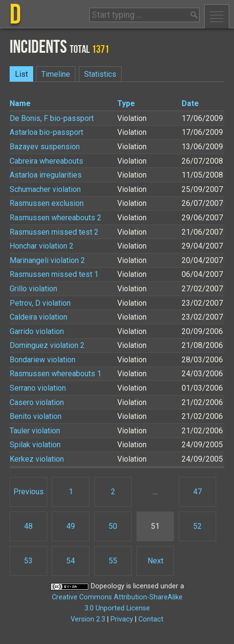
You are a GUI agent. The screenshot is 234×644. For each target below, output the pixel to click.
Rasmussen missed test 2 (54, 232)
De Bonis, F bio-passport (52, 118)
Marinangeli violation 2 (47, 260)
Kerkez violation (37, 459)
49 (71, 526)
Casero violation (37, 402)
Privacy (122, 619)
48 (28, 526)
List (21, 74)
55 (113, 561)
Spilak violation (35, 445)
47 (197, 492)
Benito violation (36, 416)
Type (126, 103)
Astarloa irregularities (46, 175)
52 (197, 526)
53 (28, 561)
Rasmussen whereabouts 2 (55, 218)
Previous (29, 492)
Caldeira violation (38, 317)
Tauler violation (35, 431)
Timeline (56, 74)
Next (155, 561)
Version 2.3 (88, 619)
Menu (217, 16)
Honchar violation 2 (42, 246)
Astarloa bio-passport (46, 132)
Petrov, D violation (40, 303)
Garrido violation (37, 331)
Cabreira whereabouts (46, 161)
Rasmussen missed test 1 (54, 274)
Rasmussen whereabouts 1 (55, 374)
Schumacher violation (45, 189)
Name (20, 103)
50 (113, 526)
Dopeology (108, 586)
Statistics (100, 74)
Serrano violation (38, 388)
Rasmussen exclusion (47, 203)
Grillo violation (33, 289)
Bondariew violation (43, 360)
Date (190, 103)
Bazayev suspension (45, 147)
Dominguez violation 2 (47, 345)
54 (71, 561)
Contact (151, 619)
